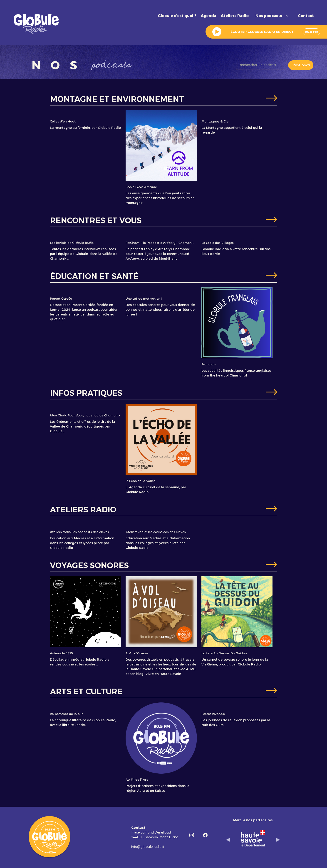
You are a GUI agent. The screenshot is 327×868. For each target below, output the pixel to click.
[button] (273, 16)
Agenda (208, 16)
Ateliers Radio (235, 16)
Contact (306, 16)
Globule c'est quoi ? (177, 16)
